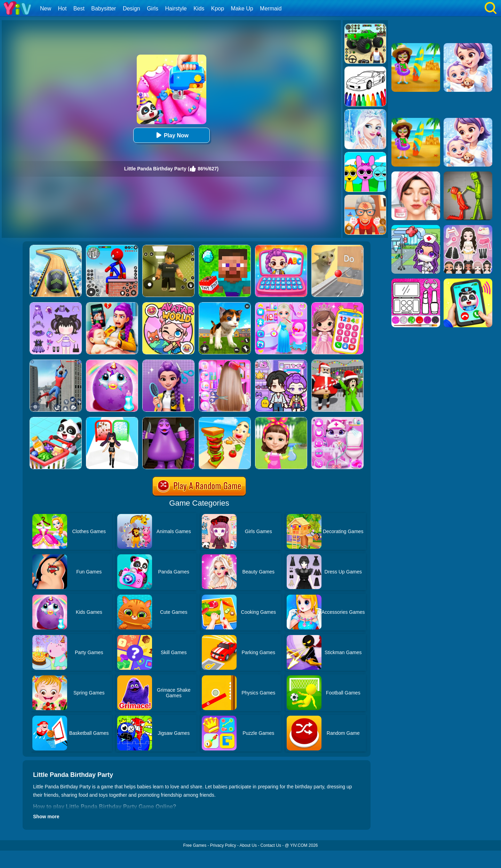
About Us (248, 845)
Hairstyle (176, 9)
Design (132, 9)
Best (79, 9)
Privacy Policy (223, 845)
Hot (62, 9)
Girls (153, 9)
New (46, 9)
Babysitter (104, 9)
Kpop (218, 9)
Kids (199, 9)
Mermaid (271, 9)
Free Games (195, 845)
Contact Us (271, 845)
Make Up (242, 9)
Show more (46, 817)
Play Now (171, 135)
